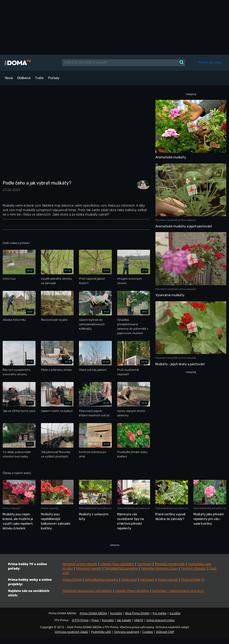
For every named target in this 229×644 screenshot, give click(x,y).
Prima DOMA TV (193, 580)
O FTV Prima (80, 620)
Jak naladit (124, 620)
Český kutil (129, 580)
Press (95, 620)
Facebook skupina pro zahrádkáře (87, 591)
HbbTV (139, 620)
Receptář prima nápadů (80, 564)
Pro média (159, 613)
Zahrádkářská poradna (121, 568)
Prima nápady (168, 580)
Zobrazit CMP (165, 632)
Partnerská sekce (210, 62)
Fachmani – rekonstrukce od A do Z (178, 591)
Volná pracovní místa (160, 620)
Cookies (148, 632)
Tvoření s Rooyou (194, 568)
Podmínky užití (101, 632)
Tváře (39, 78)
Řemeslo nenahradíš (170, 564)
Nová (9, 78)
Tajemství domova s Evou (159, 568)
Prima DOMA (72, 580)
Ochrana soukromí (127, 632)
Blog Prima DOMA (137, 613)
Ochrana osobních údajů (71, 632)
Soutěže (175, 613)
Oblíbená (24, 78)
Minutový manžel (89, 568)
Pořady (54, 78)
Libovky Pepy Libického (117, 564)
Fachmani (144, 564)
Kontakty (116, 613)
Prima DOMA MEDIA (93, 613)
